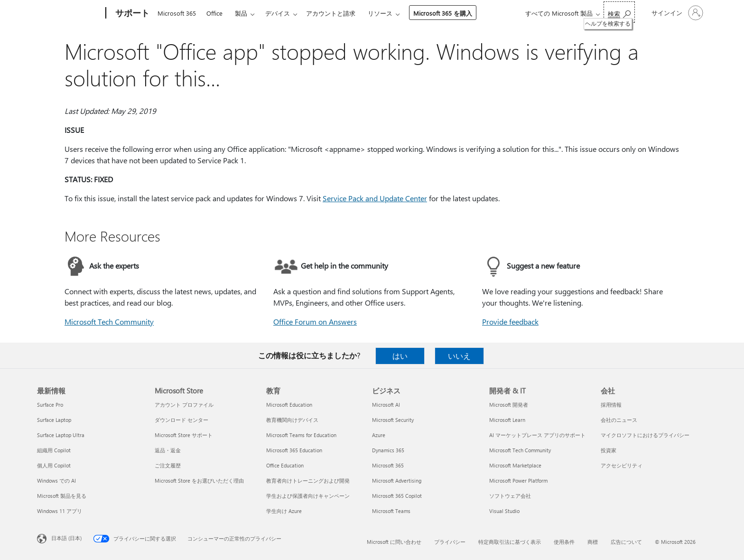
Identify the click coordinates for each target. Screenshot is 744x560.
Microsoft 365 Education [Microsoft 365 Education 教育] (294, 450)
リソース (380, 13)
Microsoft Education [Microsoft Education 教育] (289, 405)
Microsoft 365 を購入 (443, 13)
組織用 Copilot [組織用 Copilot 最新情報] (54, 450)
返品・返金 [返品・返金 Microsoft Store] (168, 450)
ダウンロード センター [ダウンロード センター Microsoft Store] (181, 420)
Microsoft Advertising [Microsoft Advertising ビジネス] (397, 481)
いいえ (459, 356)
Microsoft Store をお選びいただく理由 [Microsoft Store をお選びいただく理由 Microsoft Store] (199, 481)
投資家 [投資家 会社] (609, 450)
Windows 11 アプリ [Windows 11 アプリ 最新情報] (60, 511)
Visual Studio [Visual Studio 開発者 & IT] (504, 511)
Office (214, 13)
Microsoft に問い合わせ (394, 542)
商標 (593, 542)
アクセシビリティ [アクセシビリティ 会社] (622, 465)
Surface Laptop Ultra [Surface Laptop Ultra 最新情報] (61, 435)
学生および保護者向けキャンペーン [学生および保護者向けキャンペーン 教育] (308, 496)
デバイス (278, 13)
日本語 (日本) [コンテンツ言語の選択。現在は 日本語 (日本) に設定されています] (66, 538)
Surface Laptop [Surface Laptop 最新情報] (54, 420)
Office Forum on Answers (315, 322)
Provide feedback (510, 322)
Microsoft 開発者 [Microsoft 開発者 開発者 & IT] (509, 405)
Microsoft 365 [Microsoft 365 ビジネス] (388, 465)
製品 (241, 13)
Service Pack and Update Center (375, 198)
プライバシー (450, 542)
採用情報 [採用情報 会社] (611, 405)
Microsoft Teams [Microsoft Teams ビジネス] (391, 511)
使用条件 (564, 542)
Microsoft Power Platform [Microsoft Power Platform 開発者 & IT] (518, 481)
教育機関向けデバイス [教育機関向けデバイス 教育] (292, 420)
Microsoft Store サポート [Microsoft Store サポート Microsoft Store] (184, 435)
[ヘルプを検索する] (619, 12)
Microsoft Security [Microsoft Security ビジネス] (393, 420)
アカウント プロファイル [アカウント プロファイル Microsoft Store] (184, 405)
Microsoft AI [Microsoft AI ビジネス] (386, 405)
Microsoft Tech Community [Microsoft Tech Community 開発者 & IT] (520, 450)
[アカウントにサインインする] (676, 13)
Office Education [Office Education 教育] (285, 465)
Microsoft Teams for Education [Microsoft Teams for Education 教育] (301, 435)
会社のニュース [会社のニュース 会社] (619, 420)
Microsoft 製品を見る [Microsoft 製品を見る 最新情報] (62, 496)
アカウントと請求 (331, 13)
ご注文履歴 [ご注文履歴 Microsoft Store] (168, 465)
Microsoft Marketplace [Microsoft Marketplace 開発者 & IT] (515, 465)
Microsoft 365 (177, 13)
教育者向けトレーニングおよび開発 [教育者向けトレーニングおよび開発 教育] (308, 481)
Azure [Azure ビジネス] (379, 435)
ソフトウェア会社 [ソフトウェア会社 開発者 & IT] (510, 496)
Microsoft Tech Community (109, 322)
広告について (626, 542)
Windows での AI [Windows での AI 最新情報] (56, 481)
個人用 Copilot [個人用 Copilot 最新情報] (54, 465)
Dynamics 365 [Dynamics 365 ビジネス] (388, 450)
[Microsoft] (70, 13)
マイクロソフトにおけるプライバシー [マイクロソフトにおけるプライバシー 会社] (645, 435)
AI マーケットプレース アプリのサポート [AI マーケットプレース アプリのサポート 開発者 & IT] (537, 435)
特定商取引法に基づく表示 (510, 542)
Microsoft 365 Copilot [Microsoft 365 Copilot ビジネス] (397, 496)
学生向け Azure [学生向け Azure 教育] (284, 511)
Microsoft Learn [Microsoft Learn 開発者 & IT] (507, 420)
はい (400, 356)
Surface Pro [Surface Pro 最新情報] (50, 405)
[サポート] (131, 13)
